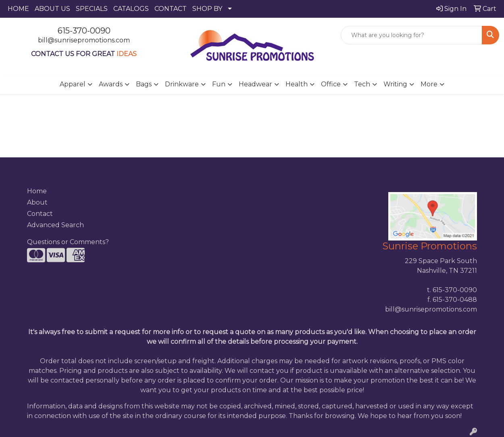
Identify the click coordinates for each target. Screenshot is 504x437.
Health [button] (297, 84)
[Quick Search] (411, 35)
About (37, 202)
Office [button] (331, 84)
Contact (40, 214)
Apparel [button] (73, 84)
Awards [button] (111, 84)
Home (37, 191)
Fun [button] (219, 84)
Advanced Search (55, 225)
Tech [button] (362, 84)
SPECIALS (92, 9)
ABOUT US (52, 9)
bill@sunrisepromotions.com (84, 40)
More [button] (429, 84)
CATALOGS (131, 9)
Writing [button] (395, 84)
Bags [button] (144, 84)
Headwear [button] (255, 84)
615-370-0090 (84, 31)
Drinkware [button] (182, 84)
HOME (18, 9)
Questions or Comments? (68, 242)
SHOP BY (207, 9)
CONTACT (171, 9)
